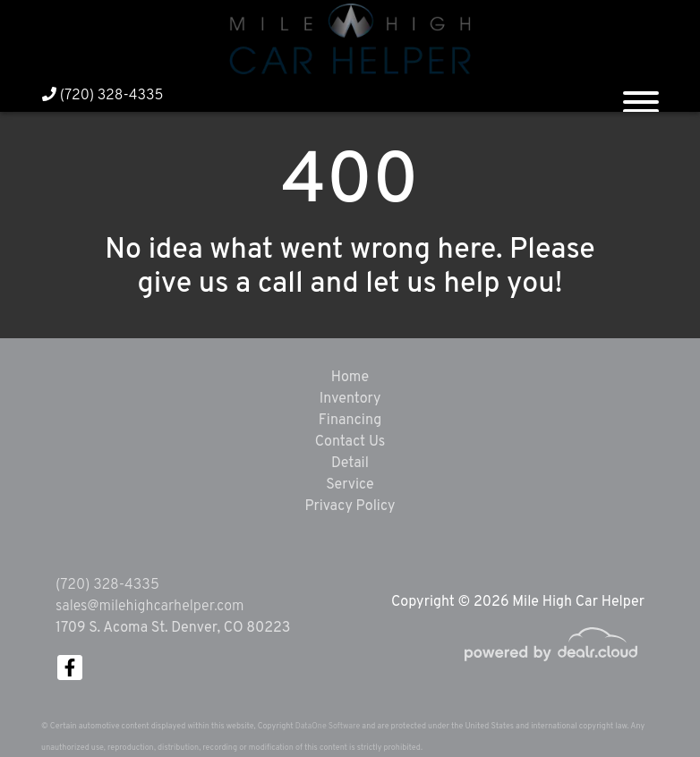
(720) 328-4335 (103, 96)
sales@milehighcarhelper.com (149, 607)
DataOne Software (328, 726)
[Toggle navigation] (641, 95)
